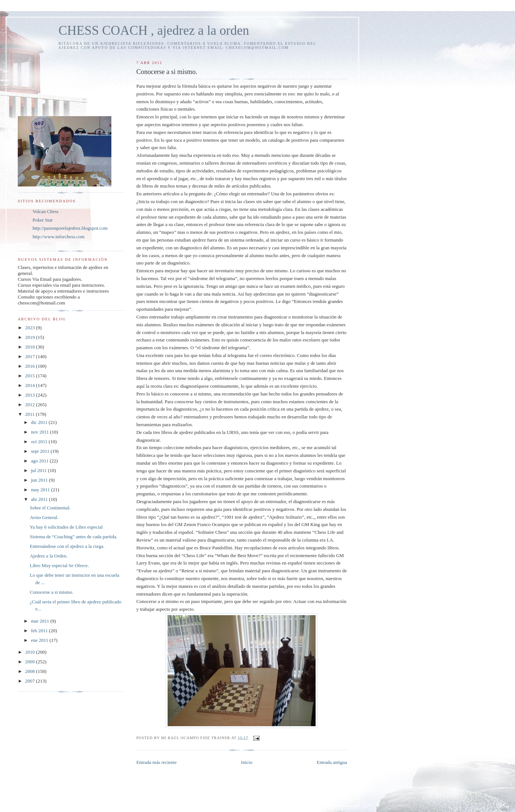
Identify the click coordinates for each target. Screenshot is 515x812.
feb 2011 (40, 631)
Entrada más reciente (156, 762)
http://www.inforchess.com (59, 237)
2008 (31, 671)
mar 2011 (41, 621)
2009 (31, 662)
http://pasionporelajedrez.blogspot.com (70, 228)
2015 (31, 376)
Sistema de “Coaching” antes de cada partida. (73, 537)
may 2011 (41, 490)
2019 (31, 337)
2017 (31, 356)
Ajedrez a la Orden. (48, 556)
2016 (31, 366)
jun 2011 (40, 480)
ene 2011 (40, 640)
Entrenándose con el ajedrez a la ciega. (67, 546)
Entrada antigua (332, 762)
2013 (31, 395)
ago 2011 (41, 461)
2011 (31, 414)
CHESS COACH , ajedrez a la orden (154, 31)
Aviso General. (44, 517)
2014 (31, 385)
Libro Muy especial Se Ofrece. (59, 565)
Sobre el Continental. (50, 508)
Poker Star (43, 220)
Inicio (247, 762)
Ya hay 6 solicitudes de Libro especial (66, 527)
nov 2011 (41, 432)
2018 (31, 347)
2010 (31, 652)
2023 (31, 328)
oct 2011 (40, 442)
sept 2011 (41, 451)
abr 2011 (40, 499)
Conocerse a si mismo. (51, 592)
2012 (31, 405)
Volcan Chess (46, 211)
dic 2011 (40, 422)
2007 (31, 681)
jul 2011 (40, 470)
